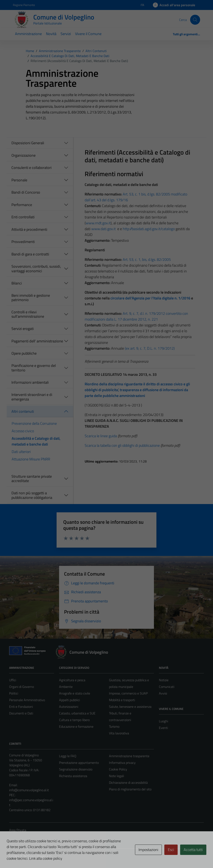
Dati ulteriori (21, 452)
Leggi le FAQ (68, 756)
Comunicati (167, 687)
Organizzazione (24, 155)
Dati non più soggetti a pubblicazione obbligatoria (32, 495)
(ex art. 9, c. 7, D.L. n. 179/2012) (150, 348)
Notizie (164, 680)
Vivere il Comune (88, 34)
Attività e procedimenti (29, 229)
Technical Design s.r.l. (37, 856)
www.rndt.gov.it (98, 223)
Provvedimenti (23, 242)
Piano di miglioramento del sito (130, 789)
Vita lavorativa (119, 733)
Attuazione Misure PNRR (31, 459)
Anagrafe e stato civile (75, 693)
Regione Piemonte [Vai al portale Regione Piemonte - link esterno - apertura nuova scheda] (24, 5)
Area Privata (18, 830)
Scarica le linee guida (101, 436)
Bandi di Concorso (26, 192)
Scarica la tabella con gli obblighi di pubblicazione (122, 445)
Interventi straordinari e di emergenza (32, 397)
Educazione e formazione (76, 726)
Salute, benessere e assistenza (130, 707)
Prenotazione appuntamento (79, 763)
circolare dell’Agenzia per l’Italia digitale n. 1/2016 (150, 298)
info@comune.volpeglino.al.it (29, 790)
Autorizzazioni (69, 707)
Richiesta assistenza (73, 776)
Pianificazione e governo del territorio (34, 368)
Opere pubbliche (24, 353)
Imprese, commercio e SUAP (128, 693)
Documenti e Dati (21, 713)
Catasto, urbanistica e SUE (77, 713)
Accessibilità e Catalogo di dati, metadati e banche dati (36, 441)
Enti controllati (23, 217)
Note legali (116, 776)
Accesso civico (23, 431)
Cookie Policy (118, 769)
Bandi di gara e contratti (30, 254)
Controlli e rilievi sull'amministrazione (28, 314)
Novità (51, 34)
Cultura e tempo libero (74, 720)
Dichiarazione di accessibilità (128, 783)
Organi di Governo (22, 687)
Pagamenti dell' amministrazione (37, 341)
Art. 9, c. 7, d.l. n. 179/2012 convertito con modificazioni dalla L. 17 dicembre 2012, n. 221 (136, 316)
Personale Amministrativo (27, 700)
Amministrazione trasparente (129, 756)
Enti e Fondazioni (21, 707)
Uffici (13, 680)
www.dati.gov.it (103, 229)
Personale (19, 180)
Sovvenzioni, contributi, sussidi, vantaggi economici (36, 269)
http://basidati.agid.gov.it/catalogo (149, 229)
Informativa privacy (122, 763)
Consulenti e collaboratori (32, 168)
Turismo (114, 726)
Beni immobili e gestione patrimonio (31, 298)
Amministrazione (28, 34)
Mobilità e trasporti (122, 700)
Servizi (66, 34)
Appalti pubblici (69, 700)
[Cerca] (195, 20)
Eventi (163, 728)
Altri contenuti (23, 411)
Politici (14, 693)
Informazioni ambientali (30, 382)
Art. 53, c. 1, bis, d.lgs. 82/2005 (147, 259)
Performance (22, 205)
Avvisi (163, 693)
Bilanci (17, 283)
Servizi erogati (23, 329)
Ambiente (66, 687)
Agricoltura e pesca (72, 680)
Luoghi (163, 721)
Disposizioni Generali (28, 143)
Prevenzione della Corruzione (34, 423)
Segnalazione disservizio (76, 769)
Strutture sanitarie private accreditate (32, 479)
